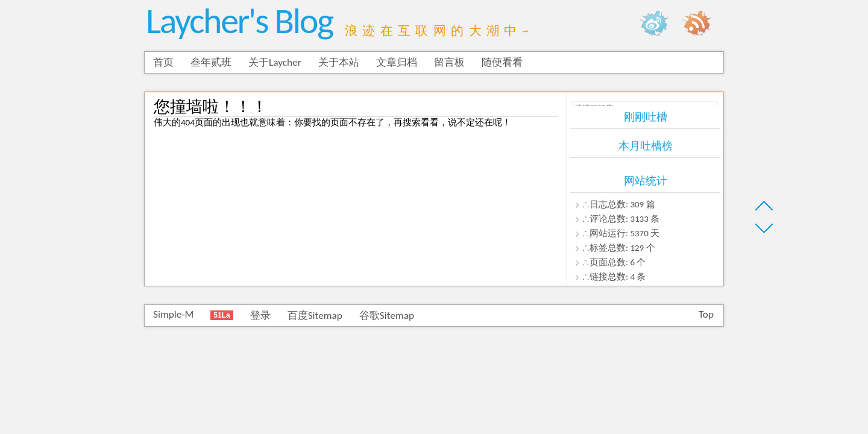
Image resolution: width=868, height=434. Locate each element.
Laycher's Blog (239, 21)
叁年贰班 (211, 62)
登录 (260, 316)
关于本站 (339, 62)
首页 (163, 62)
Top (706, 314)
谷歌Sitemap (387, 316)
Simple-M (173, 314)
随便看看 (502, 62)
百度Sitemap (315, 316)
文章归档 (397, 62)
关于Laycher (275, 62)
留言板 (449, 62)
